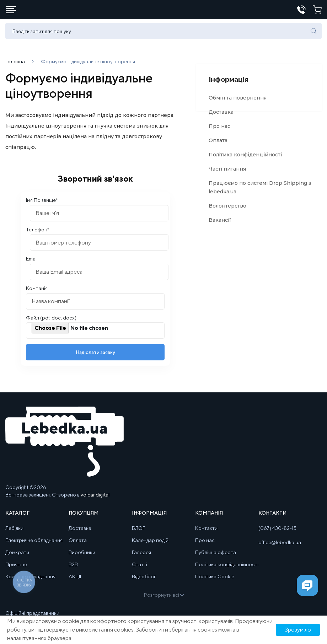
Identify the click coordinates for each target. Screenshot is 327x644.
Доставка (221, 116)
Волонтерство (227, 210)
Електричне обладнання (34, 544)
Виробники (82, 557)
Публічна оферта (216, 557)
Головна (15, 66)
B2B (73, 569)
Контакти (206, 532)
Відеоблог (144, 581)
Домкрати (17, 557)
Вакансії (220, 224)
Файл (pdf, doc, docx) (51, 322)
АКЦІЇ (75, 581)
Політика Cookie (215, 581)
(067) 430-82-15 (277, 532)
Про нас (219, 130)
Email (32, 263)
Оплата (218, 145)
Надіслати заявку (95, 356)
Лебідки (14, 532)
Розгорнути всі (163, 599)
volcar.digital (95, 499)
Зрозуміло (298, 630)
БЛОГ (138, 532)
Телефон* (37, 234)
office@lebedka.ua (280, 547)
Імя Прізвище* (42, 204)
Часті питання (227, 173)
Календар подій (150, 544)
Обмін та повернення (238, 102)
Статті (140, 569)
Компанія (37, 293)
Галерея (141, 557)
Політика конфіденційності (245, 159)
